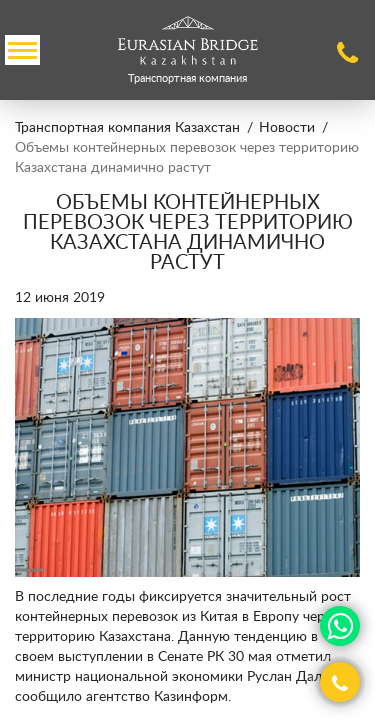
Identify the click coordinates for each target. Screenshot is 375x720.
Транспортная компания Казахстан (127, 128)
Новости (287, 128)
